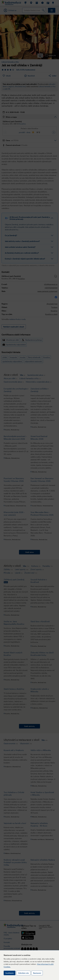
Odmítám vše (23, 973)
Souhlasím (10, 973)
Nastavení (37, 973)
